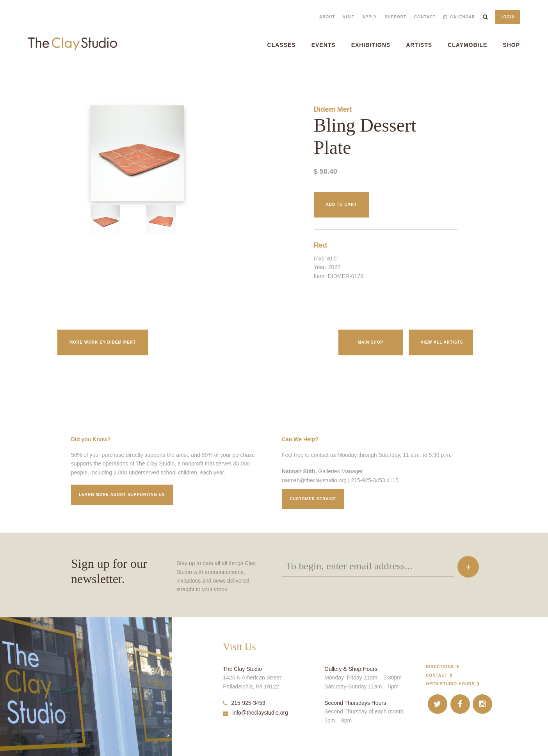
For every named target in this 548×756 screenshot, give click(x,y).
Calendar (463, 17)
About (327, 17)
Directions (440, 667)
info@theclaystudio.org (255, 713)
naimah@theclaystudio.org (314, 480)
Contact (425, 17)
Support (396, 17)
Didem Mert (333, 109)
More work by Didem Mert (103, 342)
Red (320, 245)
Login (508, 17)
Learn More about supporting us (122, 495)
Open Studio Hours (450, 684)
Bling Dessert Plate (15, 74)
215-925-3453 (244, 703)
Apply (369, 17)
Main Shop (371, 342)
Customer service (313, 499)
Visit (349, 17)
